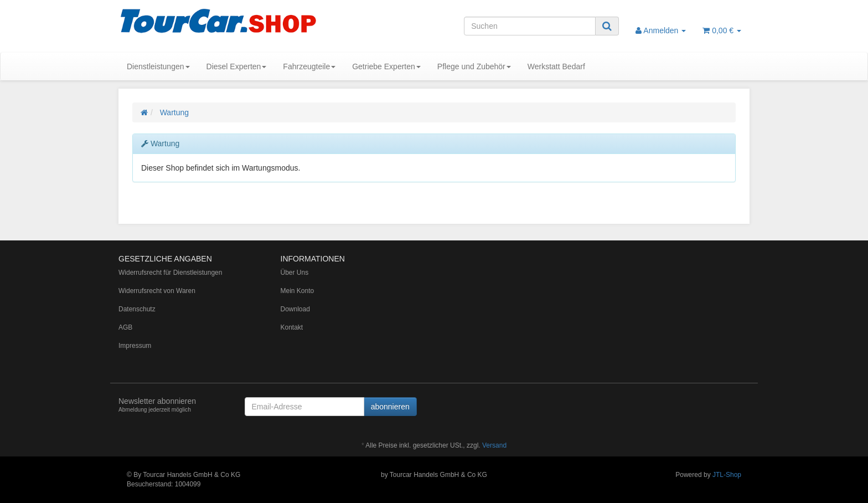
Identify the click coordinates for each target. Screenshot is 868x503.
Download (295, 309)
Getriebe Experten (386, 66)
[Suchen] (530, 26)
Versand (494, 445)
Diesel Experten (237, 66)
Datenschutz (137, 309)
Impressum (135, 346)
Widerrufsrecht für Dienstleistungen (170, 273)
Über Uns (295, 273)
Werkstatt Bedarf (556, 66)
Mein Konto (298, 291)
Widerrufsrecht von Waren (157, 291)
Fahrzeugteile (309, 66)
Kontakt (292, 327)
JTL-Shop (727, 475)
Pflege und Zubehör (474, 66)
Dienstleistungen (158, 66)
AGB (125, 327)
